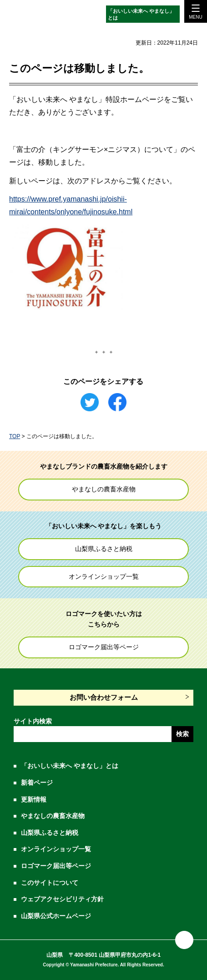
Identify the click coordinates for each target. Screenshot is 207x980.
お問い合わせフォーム (104, 697)
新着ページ (37, 783)
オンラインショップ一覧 (104, 576)
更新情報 (34, 799)
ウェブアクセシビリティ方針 (62, 899)
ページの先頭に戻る (184, 940)
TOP (15, 436)
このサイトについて (50, 883)
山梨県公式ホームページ (56, 916)
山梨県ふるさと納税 (104, 549)
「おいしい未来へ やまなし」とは (141, 14)
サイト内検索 (33, 721)
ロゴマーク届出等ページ (104, 647)
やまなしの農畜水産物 (104, 489)
